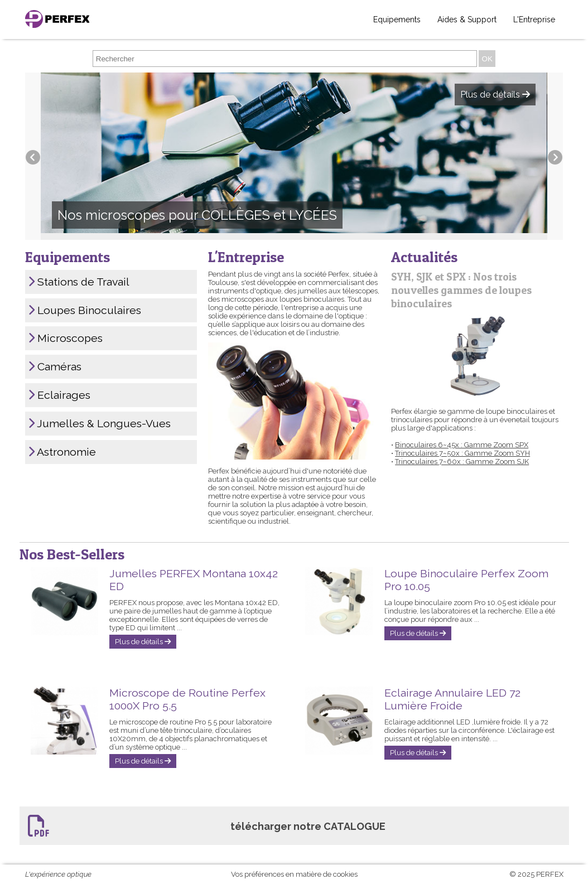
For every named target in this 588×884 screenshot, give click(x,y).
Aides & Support (467, 20)
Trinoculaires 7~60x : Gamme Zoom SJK (462, 462)
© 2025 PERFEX (536, 874)
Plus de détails (143, 642)
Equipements (397, 20)
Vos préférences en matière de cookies (294, 874)
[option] (294, 156)
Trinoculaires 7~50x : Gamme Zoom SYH (462, 453)
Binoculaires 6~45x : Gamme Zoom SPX (462, 445)
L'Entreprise (534, 20)
